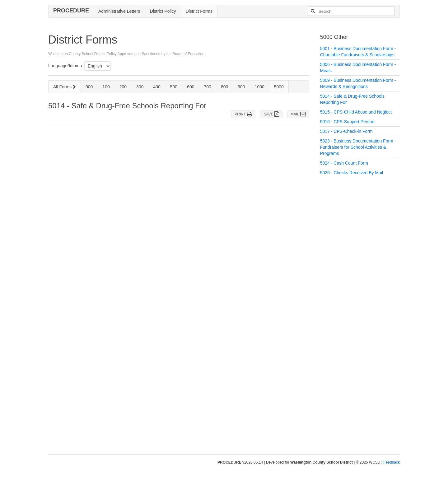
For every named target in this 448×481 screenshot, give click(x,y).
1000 (260, 87)
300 (140, 87)
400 (157, 87)
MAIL (298, 114)
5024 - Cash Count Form (344, 163)
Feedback (392, 462)
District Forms (199, 11)
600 (191, 87)
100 (106, 87)
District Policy (163, 11)
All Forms (65, 87)
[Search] (313, 11)
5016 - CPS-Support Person (347, 122)
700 (208, 87)
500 (174, 87)
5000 (279, 87)
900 (241, 87)
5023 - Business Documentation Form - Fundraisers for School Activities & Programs (358, 147)
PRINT (243, 114)
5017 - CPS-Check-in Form (346, 131)
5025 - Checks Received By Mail (352, 173)
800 (224, 87)
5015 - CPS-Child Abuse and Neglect (356, 112)
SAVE (271, 114)
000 (89, 87)
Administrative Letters (119, 11)
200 (123, 87)
